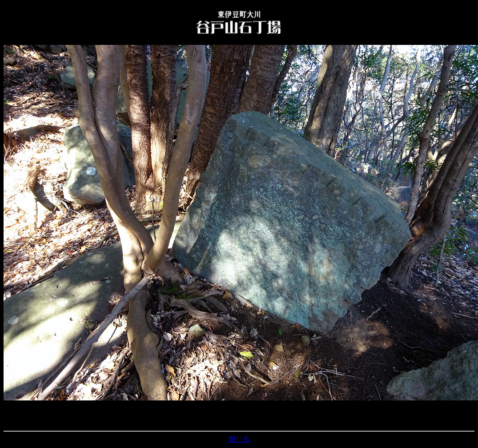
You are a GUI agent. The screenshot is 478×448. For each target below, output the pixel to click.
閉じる (239, 439)
